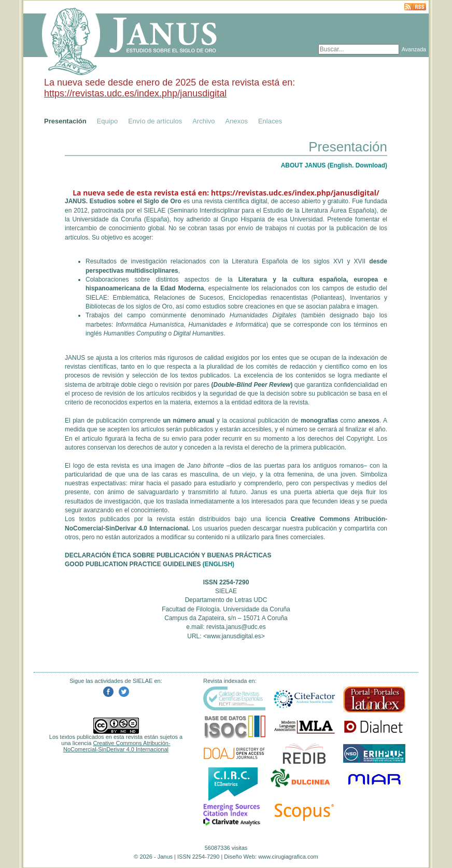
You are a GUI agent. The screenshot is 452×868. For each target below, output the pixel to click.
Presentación (65, 121)
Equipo (107, 121)
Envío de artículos (155, 121)
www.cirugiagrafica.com (288, 857)
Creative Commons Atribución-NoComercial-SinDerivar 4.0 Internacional (117, 746)
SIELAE (154, 211)
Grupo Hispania (243, 219)
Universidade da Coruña (107, 219)
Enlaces (270, 121)
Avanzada (414, 49)
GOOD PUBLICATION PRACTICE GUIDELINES (133, 564)
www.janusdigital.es (234, 636)
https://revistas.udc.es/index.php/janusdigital (135, 93)
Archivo (203, 121)
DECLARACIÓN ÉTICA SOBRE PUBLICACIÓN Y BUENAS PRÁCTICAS (168, 555)
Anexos (237, 121)
